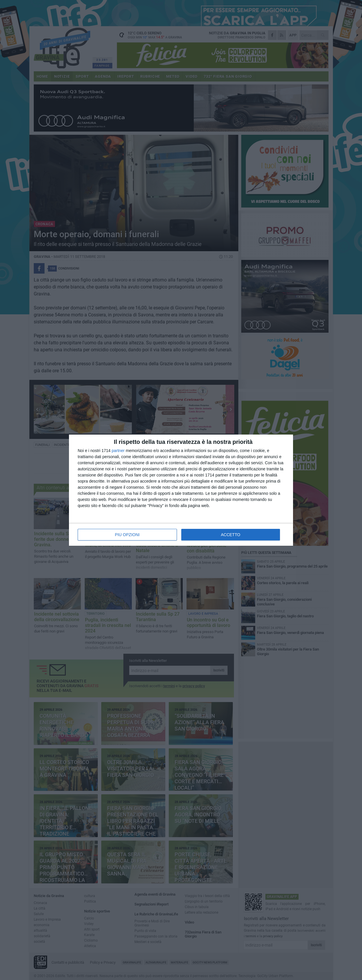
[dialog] (181, 490)
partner (118, 451)
